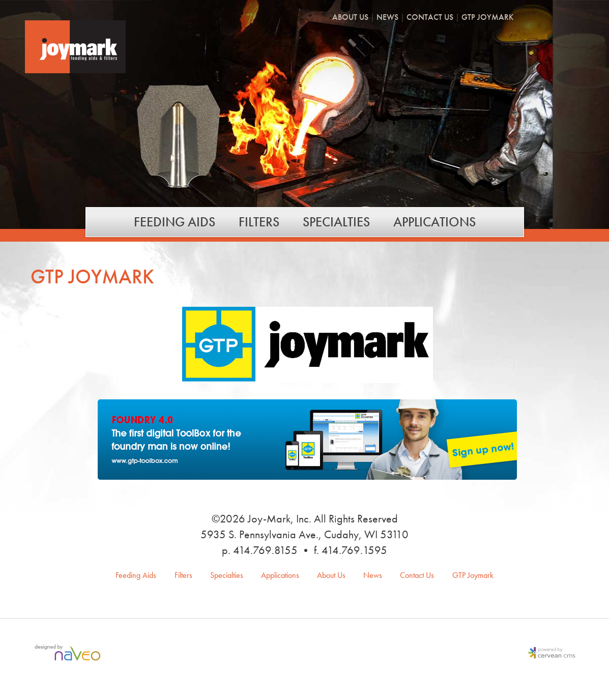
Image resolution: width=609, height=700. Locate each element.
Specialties (336, 222)
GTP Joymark (487, 18)
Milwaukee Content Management (549, 654)
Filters (259, 222)
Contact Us (430, 18)
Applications (434, 222)
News (387, 18)
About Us (350, 18)
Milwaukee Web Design (70, 654)
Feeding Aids (175, 222)
